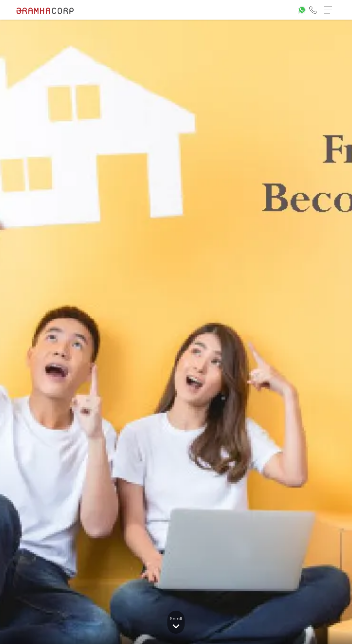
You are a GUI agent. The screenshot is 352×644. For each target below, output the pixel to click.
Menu (330, 7)
